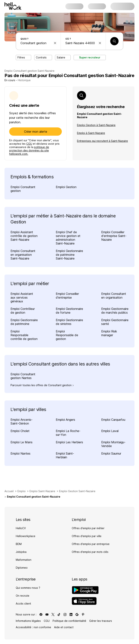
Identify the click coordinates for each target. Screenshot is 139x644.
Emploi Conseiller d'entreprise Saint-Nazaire (114, 236)
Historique (24, 80)
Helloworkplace (26, 536)
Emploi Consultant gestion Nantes (23, 376)
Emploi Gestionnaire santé (115, 322)
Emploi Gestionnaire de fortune (69, 311)
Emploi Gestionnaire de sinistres (69, 322)
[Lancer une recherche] (114, 41)
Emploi (22, 491)
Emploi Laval (110, 431)
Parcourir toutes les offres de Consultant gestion (42, 385)
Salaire (63, 57)
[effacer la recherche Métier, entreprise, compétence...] (55, 43)
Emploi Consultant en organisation (114, 296)
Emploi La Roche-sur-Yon (68, 433)
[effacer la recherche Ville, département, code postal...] (100, 43)
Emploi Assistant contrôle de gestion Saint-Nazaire (24, 236)
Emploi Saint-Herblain (65, 455)
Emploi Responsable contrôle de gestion (24, 335)
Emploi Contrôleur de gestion (23, 311)
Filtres (23, 57)
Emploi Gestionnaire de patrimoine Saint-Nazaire (69, 255)
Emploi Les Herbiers (69, 442)
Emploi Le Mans (22, 442)
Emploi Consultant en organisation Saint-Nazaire (23, 255)
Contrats (43, 57)
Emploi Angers (65, 420)
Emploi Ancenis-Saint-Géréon (22, 422)
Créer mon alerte (36, 132)
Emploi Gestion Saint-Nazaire (77, 491)
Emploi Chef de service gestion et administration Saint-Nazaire (68, 238)
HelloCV (21, 528)
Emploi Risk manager (109, 333)
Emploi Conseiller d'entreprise (67, 296)
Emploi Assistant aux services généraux (22, 297)
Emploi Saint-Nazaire (42, 491)
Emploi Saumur (111, 453)
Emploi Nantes (20, 453)
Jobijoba (21, 552)
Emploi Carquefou (113, 420)
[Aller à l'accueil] (13, 6)
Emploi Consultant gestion (23, 189)
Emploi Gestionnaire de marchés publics (115, 311)
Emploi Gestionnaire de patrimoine (24, 322)
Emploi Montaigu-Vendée (113, 444)
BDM (19, 544)
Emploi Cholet (20, 431)
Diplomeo (22, 568)
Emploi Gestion (66, 187)
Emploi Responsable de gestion (67, 335)
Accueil (9, 491)
